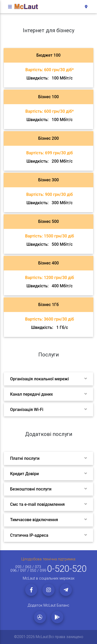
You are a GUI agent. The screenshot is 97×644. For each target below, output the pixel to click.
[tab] (48, 68)
